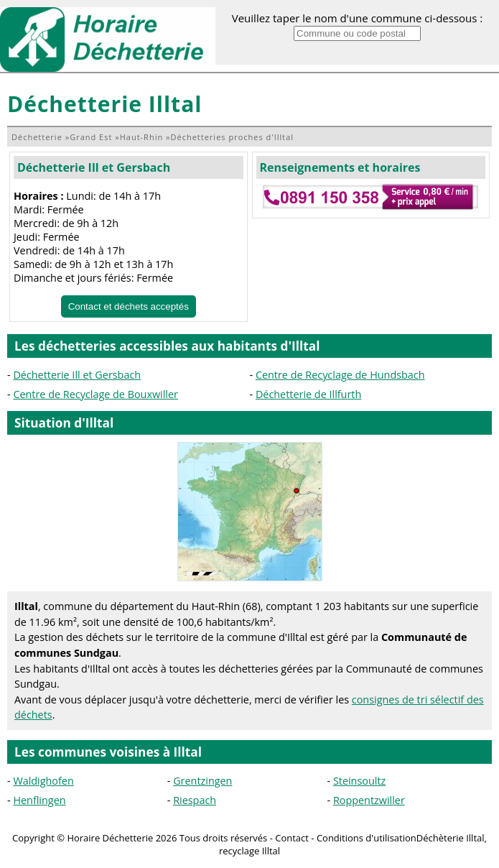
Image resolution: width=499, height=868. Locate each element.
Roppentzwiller (369, 800)
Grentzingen (202, 781)
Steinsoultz (359, 781)
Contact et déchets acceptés (129, 306)
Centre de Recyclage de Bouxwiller (95, 394)
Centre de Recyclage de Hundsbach (340, 375)
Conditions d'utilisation (367, 838)
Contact (292, 838)
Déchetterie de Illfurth (308, 394)
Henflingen (39, 800)
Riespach (195, 800)
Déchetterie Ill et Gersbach (94, 167)
